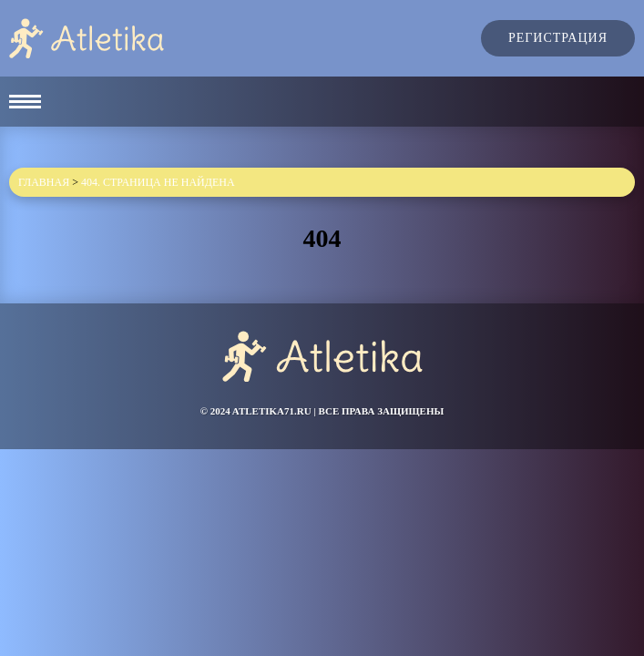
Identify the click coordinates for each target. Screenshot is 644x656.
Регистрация (558, 38)
